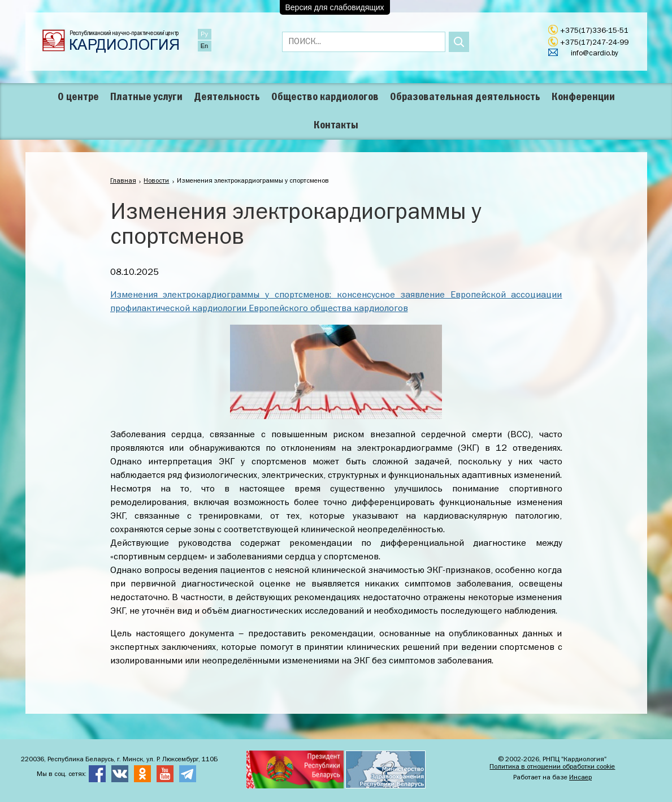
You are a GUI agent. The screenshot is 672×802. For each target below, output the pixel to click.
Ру (204, 34)
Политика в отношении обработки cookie (552, 767)
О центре (78, 97)
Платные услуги (146, 97)
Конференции (583, 97)
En (204, 46)
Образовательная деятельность (465, 97)
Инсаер (580, 778)
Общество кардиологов (325, 97)
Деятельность (227, 97)
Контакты (336, 126)
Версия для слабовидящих (335, 7)
